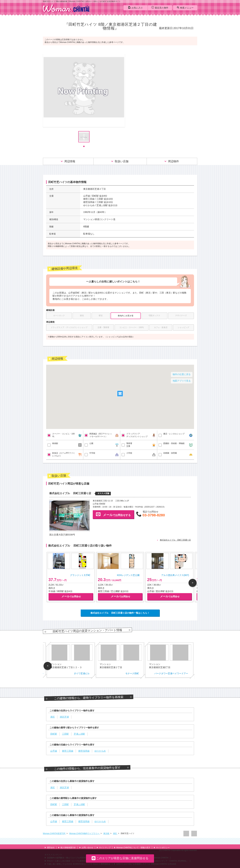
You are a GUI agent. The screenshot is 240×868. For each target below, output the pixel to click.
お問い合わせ (86, 848)
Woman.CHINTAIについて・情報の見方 (132, 848)
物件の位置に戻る (182, 374)
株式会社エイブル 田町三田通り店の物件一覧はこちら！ (120, 613)
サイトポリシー (162, 848)
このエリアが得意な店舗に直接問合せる (120, 858)
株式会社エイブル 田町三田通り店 (175, 540)
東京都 (106, 833)
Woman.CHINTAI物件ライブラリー (85, 833)
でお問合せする (113, 514)
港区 (115, 833)
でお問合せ (71, 596)
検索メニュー (185, 8)
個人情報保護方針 (67, 848)
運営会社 (50, 848)
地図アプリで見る (182, 381)
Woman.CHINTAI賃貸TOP (54, 833)
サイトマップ (104, 848)
